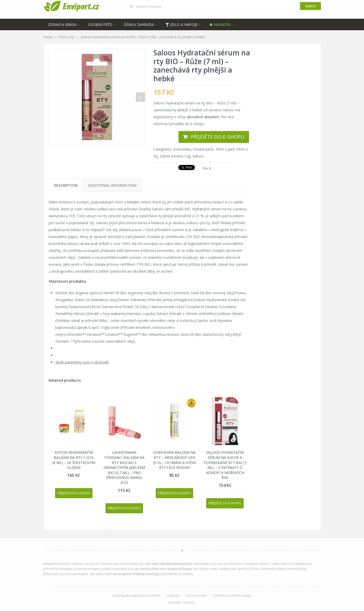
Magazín (220, 24)
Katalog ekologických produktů (136, 595)
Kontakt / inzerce (182, 602)
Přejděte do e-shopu (217, 137)
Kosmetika (182, 149)
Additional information (112, 185)
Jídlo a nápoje (181, 24)
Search (310, 6)
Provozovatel (196, 595)
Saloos (198, 156)
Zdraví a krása (62, 24)
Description (66, 185)
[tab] (66, 185)
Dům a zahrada (139, 24)
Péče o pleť (225, 149)
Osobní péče (100, 24)
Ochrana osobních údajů (232, 595)
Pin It (207, 168)
